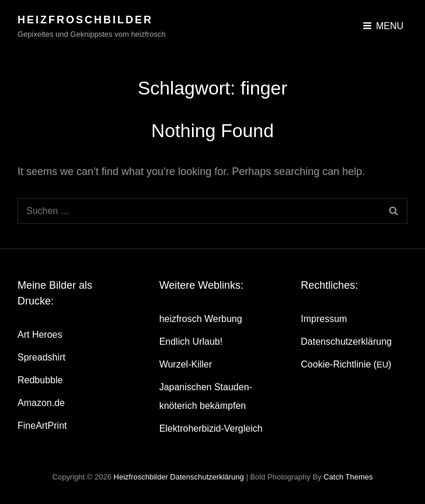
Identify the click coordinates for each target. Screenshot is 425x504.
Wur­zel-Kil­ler (186, 364)
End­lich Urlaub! (191, 342)
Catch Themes (348, 477)
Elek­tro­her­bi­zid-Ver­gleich (211, 428)
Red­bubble (40, 380)
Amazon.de (41, 403)
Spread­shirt (41, 357)
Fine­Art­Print (42, 426)
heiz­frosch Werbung (201, 319)
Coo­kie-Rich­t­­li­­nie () (346, 364)
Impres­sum (324, 319)
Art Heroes (40, 335)
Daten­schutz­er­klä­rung (346, 342)
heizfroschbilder (85, 20)
